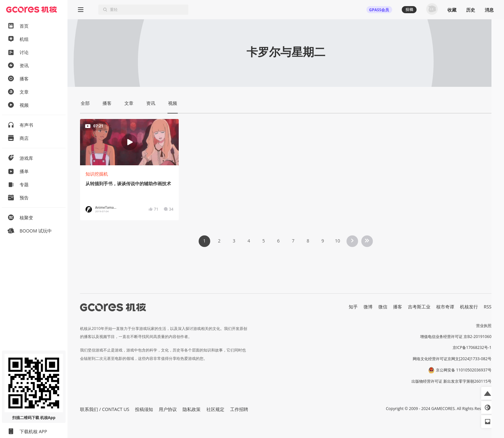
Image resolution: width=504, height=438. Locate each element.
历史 (471, 10)
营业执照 (484, 326)
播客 (398, 307)
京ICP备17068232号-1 (472, 347)
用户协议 (168, 409)
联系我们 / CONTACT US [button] (105, 409)
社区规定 (215, 409)
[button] (488, 393)
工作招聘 (239, 409)
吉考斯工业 (419, 307)
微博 (368, 307)
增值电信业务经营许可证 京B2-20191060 (456, 337)
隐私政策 (192, 409)
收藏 (452, 10)
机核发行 (469, 307)
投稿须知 (144, 409)
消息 (489, 10)
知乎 (353, 307)
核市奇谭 (445, 307)
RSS (488, 307)
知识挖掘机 (97, 174)
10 (337, 241)
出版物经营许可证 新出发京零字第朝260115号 (451, 381)
